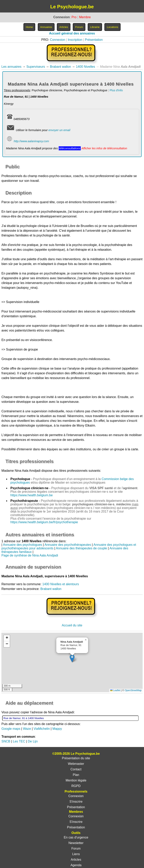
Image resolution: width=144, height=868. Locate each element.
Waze (27, 729)
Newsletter (76, 843)
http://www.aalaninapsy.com (31, 141)
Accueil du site (72, 625)
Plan (76, 775)
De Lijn (33, 741)
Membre (85, 17)
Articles (76, 860)
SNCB (6, 741)
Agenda (76, 865)
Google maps (11, 729)
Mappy (57, 729)
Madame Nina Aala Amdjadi (21, 471)
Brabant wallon (60, 67)
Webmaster (76, 764)
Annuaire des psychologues (23, 545)
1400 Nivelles (86, 67)
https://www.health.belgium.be (32, 495)
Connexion (58, 40)
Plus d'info (116, 90)
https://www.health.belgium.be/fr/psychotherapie (44, 522)
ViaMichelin (42, 729)
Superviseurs (36, 67)
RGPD (76, 786)
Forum (76, 848)
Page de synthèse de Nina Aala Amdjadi (30, 555)
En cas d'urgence (76, 837)
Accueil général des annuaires (72, 33)
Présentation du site (76, 758)
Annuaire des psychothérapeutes (68, 545)
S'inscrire (76, 802)
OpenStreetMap (133, 690)
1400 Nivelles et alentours (61, 584)
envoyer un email (59, 130)
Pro (74, 17)
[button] (72, 658)
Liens (76, 854)
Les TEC (19, 741)
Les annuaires (11, 67)
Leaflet (115, 690)
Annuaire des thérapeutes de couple (81, 548)
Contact (76, 769)
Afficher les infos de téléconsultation (104, 148)
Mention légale (76, 780)
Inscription (75, 40)
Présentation (94, 40)
